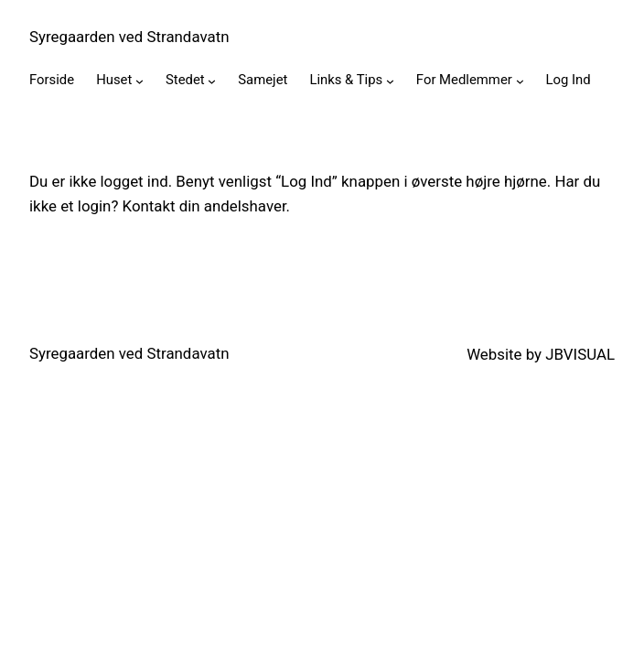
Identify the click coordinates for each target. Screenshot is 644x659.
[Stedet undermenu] (212, 81)
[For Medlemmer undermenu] (520, 81)
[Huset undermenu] (140, 81)
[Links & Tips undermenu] (390, 81)
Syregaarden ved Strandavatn (129, 37)
